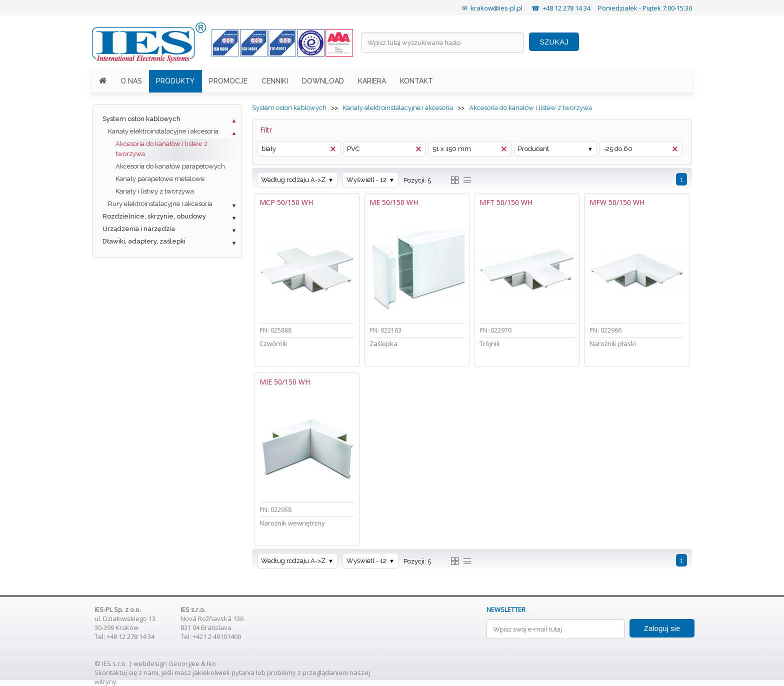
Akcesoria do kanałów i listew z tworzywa (161, 149)
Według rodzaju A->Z (293, 180)
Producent (533, 149)
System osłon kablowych (141, 119)
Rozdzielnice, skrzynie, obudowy (154, 216)
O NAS (131, 81)
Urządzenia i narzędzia (139, 229)
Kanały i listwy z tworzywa (155, 191)
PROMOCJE (228, 81)
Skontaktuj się (116, 672)
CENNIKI (275, 81)
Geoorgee (184, 663)
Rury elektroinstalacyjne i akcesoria (160, 204)
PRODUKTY (175, 81)
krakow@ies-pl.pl (496, 8)
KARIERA (372, 81)
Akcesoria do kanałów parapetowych (170, 166)
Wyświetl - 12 (366, 180)
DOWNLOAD (323, 81)
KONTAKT (416, 81)
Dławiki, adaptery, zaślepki (144, 241)
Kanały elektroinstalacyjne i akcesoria (163, 131)
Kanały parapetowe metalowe (160, 179)
